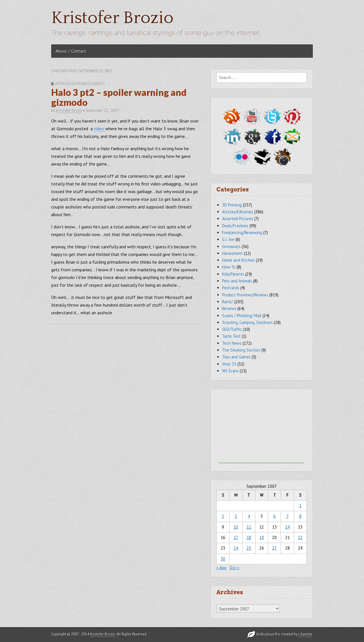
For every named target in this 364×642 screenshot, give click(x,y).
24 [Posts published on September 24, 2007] (236, 548)
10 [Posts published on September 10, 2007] (236, 527)
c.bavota (305, 634)
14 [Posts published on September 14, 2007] (288, 527)
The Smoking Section (241, 350)
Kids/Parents (233, 274)
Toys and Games (236, 357)
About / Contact (71, 51)
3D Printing (232, 205)
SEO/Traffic (232, 329)
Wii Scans (230, 371)
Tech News (232, 343)
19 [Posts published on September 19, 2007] (262, 537)
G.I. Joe (228, 239)
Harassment (232, 253)
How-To (229, 267)
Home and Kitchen (238, 260)
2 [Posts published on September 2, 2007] (223, 516)
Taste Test (231, 336)
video (100, 129)
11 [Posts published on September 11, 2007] (249, 527)
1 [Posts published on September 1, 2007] (300, 506)
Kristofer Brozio (112, 18)
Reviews (229, 308)
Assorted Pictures (238, 219)
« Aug (221, 568)
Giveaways (231, 246)
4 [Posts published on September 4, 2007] (249, 516)
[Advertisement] (262, 428)
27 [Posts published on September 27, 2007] (274, 548)
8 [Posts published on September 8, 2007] (300, 516)
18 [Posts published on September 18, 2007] (249, 537)
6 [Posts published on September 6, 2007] (274, 516)
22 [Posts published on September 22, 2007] (300, 537)
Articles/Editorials (73, 84)
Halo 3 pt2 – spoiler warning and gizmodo (119, 97)
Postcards (231, 288)
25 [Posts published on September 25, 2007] (249, 548)
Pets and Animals (237, 281)
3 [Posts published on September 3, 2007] (236, 516)
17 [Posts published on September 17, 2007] (236, 537)
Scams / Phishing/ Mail (242, 316)
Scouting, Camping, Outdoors (247, 322)
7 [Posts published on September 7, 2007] (288, 516)
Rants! (99, 84)
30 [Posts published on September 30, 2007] (223, 559)
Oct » (234, 568)
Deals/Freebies (235, 226)
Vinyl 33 (229, 364)
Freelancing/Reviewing (242, 233)
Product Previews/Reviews (245, 295)
